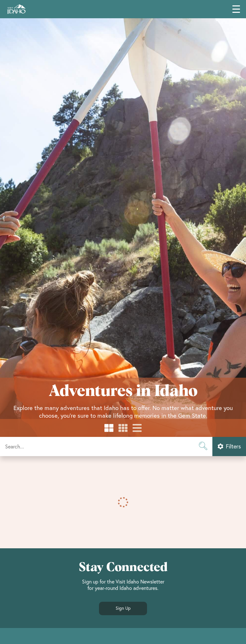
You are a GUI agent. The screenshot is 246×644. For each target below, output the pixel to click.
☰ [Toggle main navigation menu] (236, 9)
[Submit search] (203, 447)
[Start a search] (106, 447)
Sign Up (123, 608)
